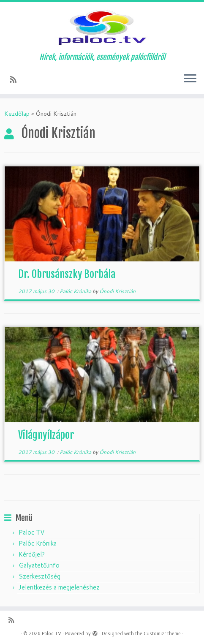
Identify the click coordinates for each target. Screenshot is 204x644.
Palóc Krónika (76, 291)
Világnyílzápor (46, 435)
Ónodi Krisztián (117, 291)
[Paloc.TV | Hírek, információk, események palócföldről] (102, 27)
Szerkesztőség (39, 576)
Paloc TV (31, 532)
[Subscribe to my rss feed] (16, 79)
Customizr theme (162, 633)
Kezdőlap (17, 114)
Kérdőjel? (32, 554)
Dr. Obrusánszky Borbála (67, 274)
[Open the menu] (190, 79)
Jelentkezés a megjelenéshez (59, 587)
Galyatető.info (39, 565)
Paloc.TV (52, 633)
